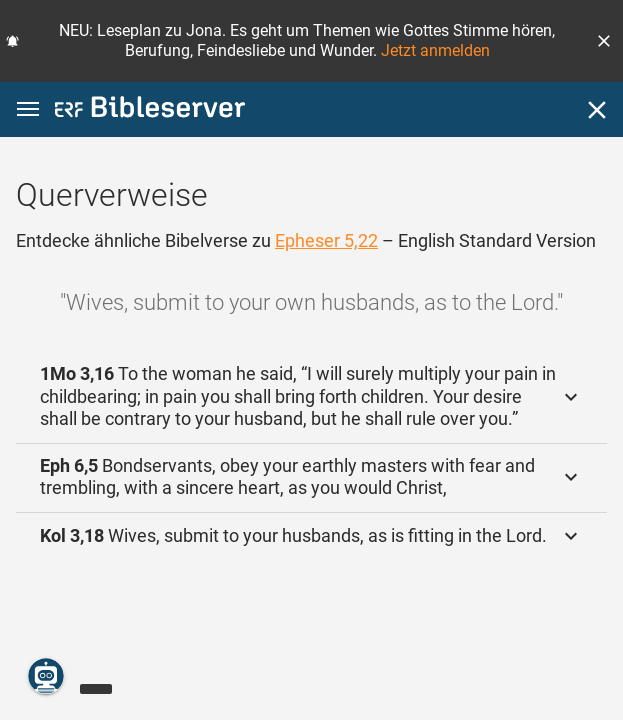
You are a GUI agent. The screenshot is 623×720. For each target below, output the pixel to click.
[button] (604, 41)
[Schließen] (597, 110)
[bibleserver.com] (150, 110)
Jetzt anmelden (435, 50)
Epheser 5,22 (326, 240)
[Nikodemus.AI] (46, 676)
